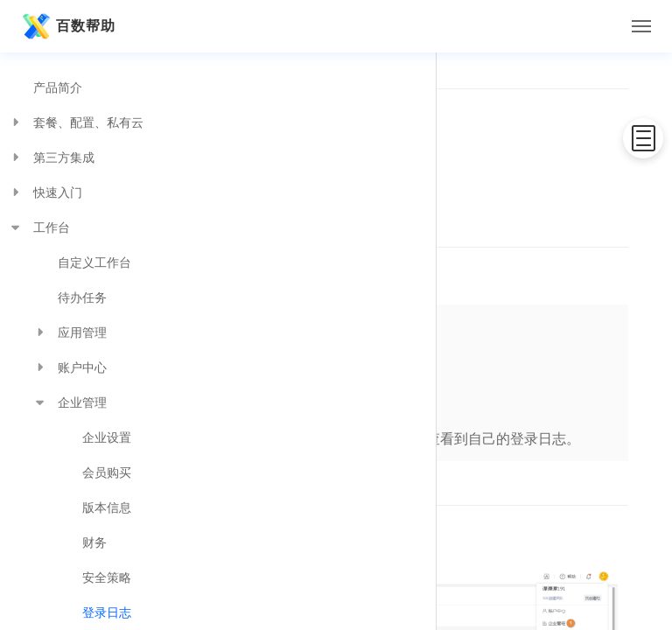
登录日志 (107, 612)
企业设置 (107, 437)
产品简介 (58, 87)
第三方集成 (52, 157)
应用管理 (70, 332)
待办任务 (82, 297)
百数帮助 (66, 26)
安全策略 (107, 577)
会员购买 (107, 472)
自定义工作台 (94, 262)
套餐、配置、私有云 (76, 122)
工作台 (39, 227)
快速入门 (45, 192)
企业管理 (70, 402)
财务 (94, 542)
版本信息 (107, 507)
